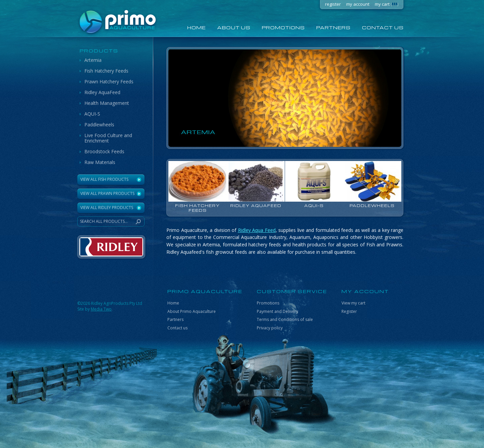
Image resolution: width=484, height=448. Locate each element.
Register (349, 311)
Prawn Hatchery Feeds (109, 82)
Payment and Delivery (277, 311)
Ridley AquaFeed (102, 92)
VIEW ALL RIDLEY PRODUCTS (107, 208)
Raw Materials (100, 162)
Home (173, 303)
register (333, 4)
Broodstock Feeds (104, 151)
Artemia (93, 60)
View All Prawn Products (107, 193)
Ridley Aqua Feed (257, 230)
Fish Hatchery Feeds (106, 71)
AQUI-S (92, 114)
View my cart (353, 303)
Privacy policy (270, 328)
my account (358, 4)
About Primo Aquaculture (192, 311)
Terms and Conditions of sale (285, 319)
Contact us (383, 27)
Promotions (283, 27)
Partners (333, 27)
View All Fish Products (104, 179)
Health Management (107, 103)
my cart (387, 4)
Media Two (101, 309)
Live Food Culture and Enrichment (108, 138)
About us (234, 27)
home (196, 27)
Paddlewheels (99, 125)
